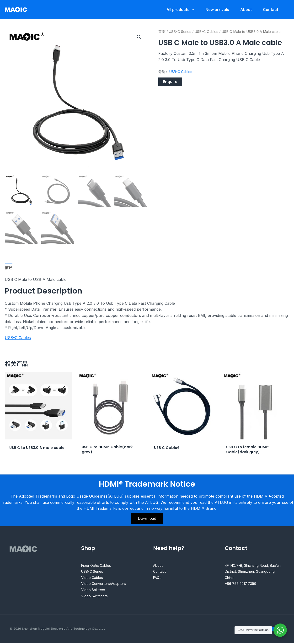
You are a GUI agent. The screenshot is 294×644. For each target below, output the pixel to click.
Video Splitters (94, 591)
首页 (162, 32)
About (159, 566)
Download (147, 519)
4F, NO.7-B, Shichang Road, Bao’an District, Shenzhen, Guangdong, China (251, 572)
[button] (139, 37)
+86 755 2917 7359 (242, 584)
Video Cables (93, 578)
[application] (191, 10)
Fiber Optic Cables (98, 566)
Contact (160, 572)
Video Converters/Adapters (106, 584)
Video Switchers (96, 597)
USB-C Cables (206, 32)
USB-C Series (180, 32)
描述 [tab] (9, 268)
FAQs (158, 578)
